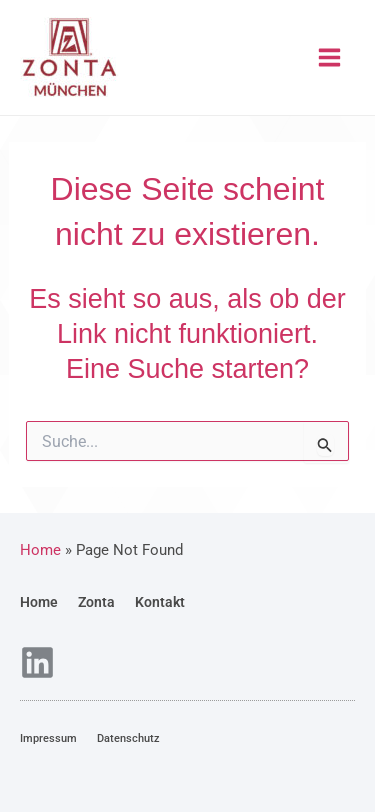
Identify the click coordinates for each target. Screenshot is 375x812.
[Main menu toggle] (330, 57)
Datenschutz (128, 738)
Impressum (48, 738)
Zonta (96, 602)
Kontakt (160, 602)
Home (39, 602)
